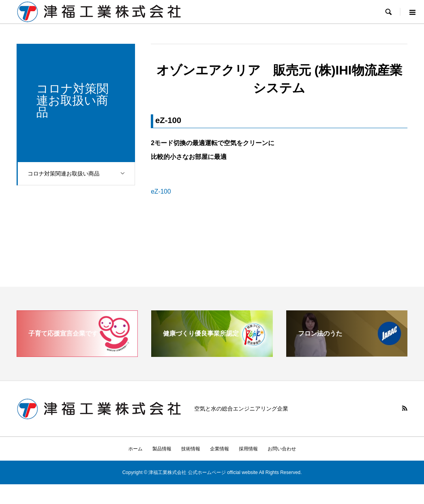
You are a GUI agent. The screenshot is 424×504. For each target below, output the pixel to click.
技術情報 (191, 449)
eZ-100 (161, 191)
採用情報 (248, 449)
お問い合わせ (282, 449)
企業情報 (220, 449)
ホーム (135, 449)
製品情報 (162, 449)
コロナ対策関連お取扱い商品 (82, 174)
